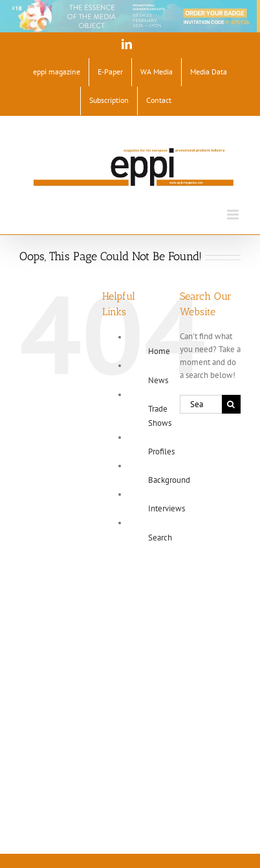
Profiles (161, 451)
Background (169, 480)
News (158, 380)
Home (159, 351)
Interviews (167, 508)
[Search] (231, 404)
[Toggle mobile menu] (234, 215)
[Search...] (201, 404)
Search (160, 538)
